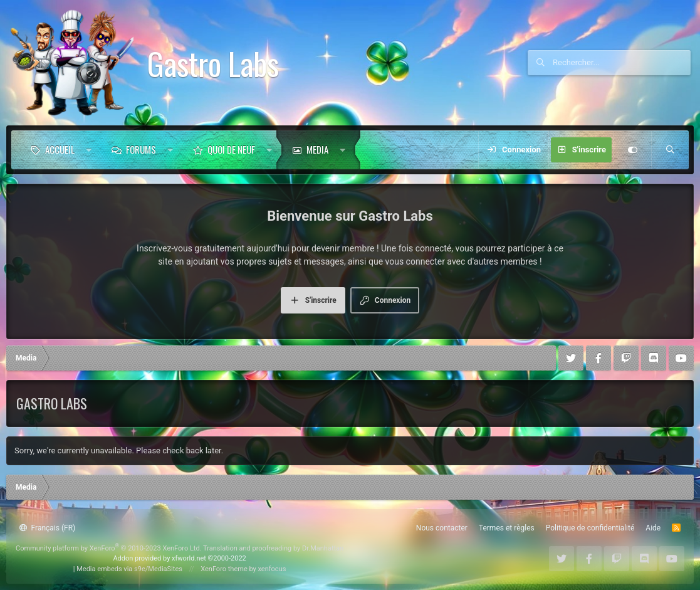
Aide (653, 528)
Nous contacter (442, 528)
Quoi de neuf (231, 149)
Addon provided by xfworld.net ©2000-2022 (179, 558)
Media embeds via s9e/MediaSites (129, 569)
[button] (89, 150)
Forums (141, 149)
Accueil (60, 149)
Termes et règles (507, 528)
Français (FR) (47, 528)
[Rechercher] (622, 63)
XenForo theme (224, 569)
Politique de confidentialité (590, 528)
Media (317, 149)
